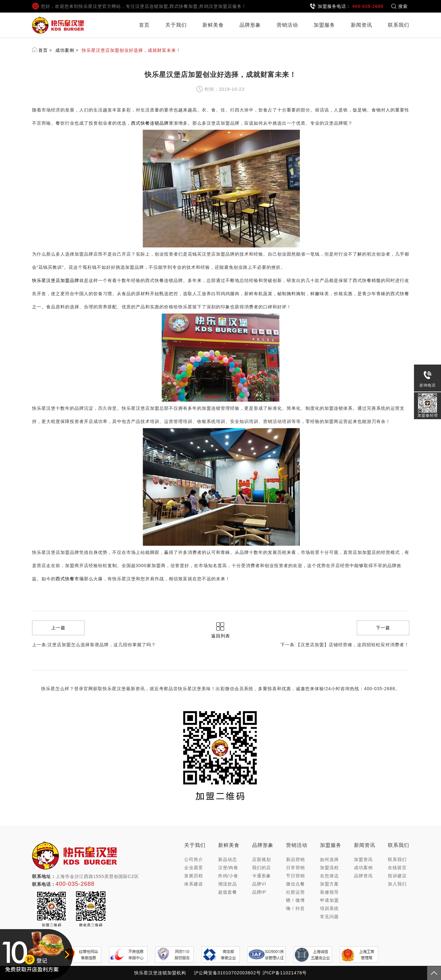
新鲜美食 (213, 25)
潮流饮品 (228, 884)
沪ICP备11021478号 (285, 973)
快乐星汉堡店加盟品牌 (56, 280)
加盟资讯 (363, 859)
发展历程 (194, 876)
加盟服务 (324, 25)
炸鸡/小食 (228, 876)
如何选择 (329, 859)
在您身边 (329, 876)
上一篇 (58, 628)
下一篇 (383, 628)
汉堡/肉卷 (228, 868)
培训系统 (329, 908)
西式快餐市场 (70, 579)
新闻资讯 (361, 25)
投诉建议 (397, 876)
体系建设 (194, 884)
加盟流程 (329, 868)
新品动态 (228, 859)
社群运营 (295, 892)
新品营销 (295, 859)
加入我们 (397, 884)
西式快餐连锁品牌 (150, 123)
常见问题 (329, 917)
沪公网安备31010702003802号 (227, 973)
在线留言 (397, 868)
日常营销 (295, 868)
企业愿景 (194, 868)
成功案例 (65, 50)
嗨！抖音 (295, 908)
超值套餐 (228, 892)
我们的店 (262, 868)
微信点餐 (295, 884)
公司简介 (194, 859)
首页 (144, 25)
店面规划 (262, 859)
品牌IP (259, 892)
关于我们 (176, 25)
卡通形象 (262, 876)
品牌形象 (250, 25)
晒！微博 (295, 900)
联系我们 (399, 25)
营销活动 (287, 25)
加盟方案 (329, 884)
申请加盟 (329, 900)
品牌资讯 (363, 876)
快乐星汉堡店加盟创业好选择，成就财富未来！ (131, 50)
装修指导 (329, 892)
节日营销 (295, 876)
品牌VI (259, 884)
